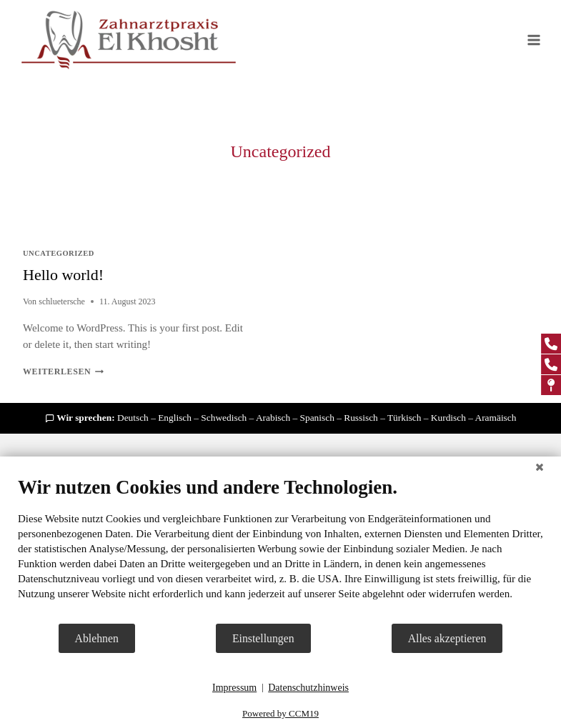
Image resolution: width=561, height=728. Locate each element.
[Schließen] (540, 467)
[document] (280, 549)
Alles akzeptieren (447, 638)
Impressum (234, 688)
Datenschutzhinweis (308, 688)
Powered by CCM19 (280, 713)
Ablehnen (97, 638)
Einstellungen (263, 638)
